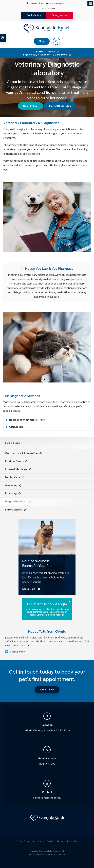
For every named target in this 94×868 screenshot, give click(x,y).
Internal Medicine (16, 469)
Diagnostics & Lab (16, 502)
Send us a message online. (47, 798)
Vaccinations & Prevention (21, 453)
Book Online (34, 15)
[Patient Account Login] (47, 609)
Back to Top (72, 841)
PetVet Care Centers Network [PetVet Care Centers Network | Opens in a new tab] (52, 854)
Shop (42, 41)
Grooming (11, 486)
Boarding (11, 493)
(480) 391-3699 (48, 8)
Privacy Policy (23, 841)
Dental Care (13, 477)
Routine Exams (14, 461)
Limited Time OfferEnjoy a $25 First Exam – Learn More (45, 53)
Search (50, 841)
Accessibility (38, 841)
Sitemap (60, 841)
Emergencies (60, 15)
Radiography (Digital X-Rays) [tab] (27, 420)
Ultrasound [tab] (16, 427)
